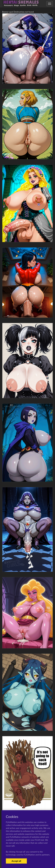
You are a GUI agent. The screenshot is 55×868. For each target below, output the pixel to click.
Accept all (16, 861)
